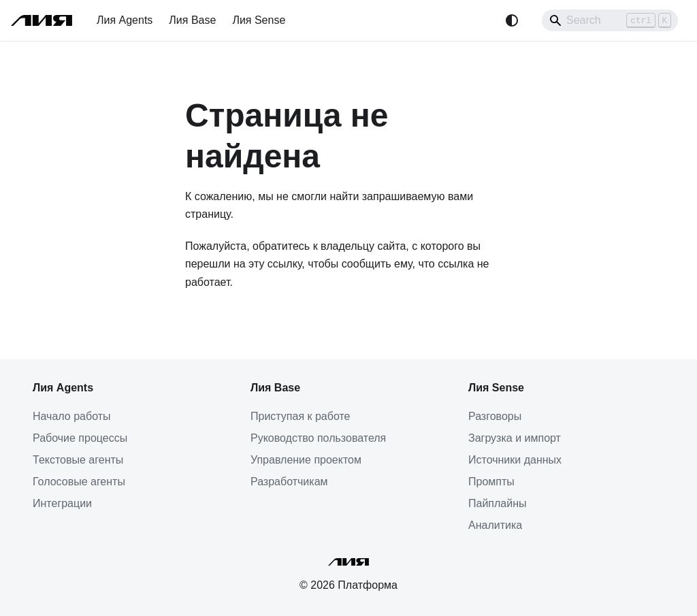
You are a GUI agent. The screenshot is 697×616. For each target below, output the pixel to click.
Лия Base (192, 20)
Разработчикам (289, 482)
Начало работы (72, 416)
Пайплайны (498, 503)
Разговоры (495, 416)
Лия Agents (125, 20)
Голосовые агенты (79, 482)
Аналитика (495, 525)
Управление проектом (306, 460)
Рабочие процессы (80, 438)
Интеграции (62, 503)
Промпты (491, 482)
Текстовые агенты (78, 460)
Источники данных (515, 460)
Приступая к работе (301, 416)
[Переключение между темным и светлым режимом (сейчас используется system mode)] (512, 20)
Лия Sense (259, 20)
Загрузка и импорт (515, 438)
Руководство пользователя (318, 438)
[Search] (610, 20)
